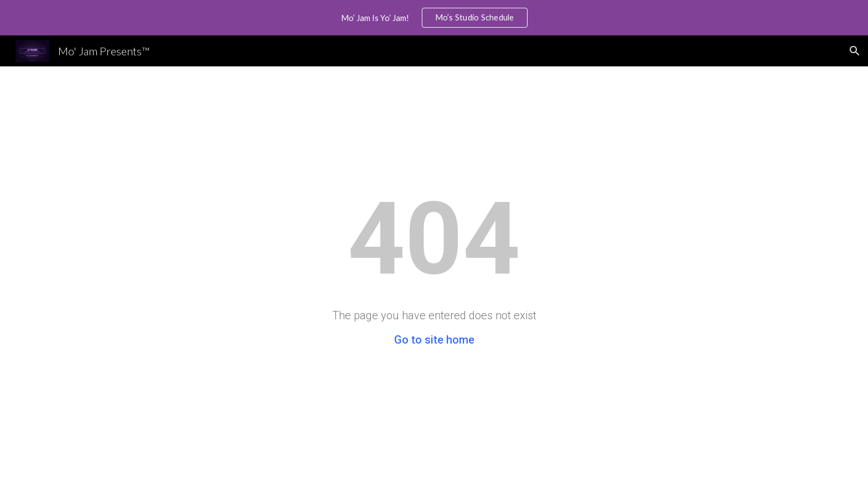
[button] (855, 51)
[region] (434, 18)
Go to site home (434, 340)
